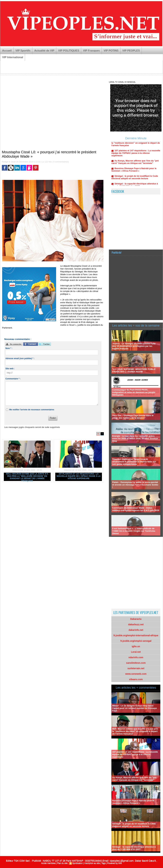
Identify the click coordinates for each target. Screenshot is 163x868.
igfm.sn (136, 646)
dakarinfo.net (136, 630)
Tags (103, 863)
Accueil (7, 51)
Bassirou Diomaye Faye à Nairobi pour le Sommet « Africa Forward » (134, 172)
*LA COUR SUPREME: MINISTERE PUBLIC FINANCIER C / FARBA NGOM (134, 370)
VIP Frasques (91, 51)
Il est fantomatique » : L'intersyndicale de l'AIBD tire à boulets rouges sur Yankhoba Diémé (134, 531)
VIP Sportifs (23, 51)
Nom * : (9, 348)
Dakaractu (136, 619)
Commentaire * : (13, 379)
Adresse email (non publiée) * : (20, 358)
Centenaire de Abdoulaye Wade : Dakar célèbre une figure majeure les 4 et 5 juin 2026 (136, 509)
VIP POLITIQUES (69, 51)
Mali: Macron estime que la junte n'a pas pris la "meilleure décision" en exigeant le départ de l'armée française (27, 477)
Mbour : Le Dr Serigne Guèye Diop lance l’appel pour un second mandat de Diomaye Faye (135, 708)
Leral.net (136, 652)
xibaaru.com (136, 679)
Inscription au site (92, 863)
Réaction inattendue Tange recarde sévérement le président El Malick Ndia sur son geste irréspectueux (134, 462)
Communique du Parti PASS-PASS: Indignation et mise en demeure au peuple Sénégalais (134, 392)
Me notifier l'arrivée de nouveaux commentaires (32, 410)
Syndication (78, 863)
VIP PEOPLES (131, 51)
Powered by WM (115, 863)
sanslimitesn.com (136, 663)
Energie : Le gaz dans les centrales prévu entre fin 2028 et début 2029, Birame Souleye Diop (135, 438)
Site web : (10, 369)
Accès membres (48, 863)
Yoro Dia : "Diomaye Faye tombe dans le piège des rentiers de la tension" (133, 417)
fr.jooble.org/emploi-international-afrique (136, 635)
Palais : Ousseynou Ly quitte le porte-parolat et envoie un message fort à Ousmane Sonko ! (135, 485)
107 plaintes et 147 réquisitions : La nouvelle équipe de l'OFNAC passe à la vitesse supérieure (79, 476)
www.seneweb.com (136, 674)
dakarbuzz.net (136, 624)
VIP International (13, 57)
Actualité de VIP (44, 51)
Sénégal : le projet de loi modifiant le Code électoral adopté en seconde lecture (135, 179)
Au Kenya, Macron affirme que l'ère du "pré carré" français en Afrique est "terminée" (135, 164)
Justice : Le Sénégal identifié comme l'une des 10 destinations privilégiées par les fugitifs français (134, 346)
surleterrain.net (136, 668)
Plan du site (62, 863)
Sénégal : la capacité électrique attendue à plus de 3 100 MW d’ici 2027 (134, 848)
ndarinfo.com (136, 657)
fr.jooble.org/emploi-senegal (136, 641)
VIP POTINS (111, 51)
